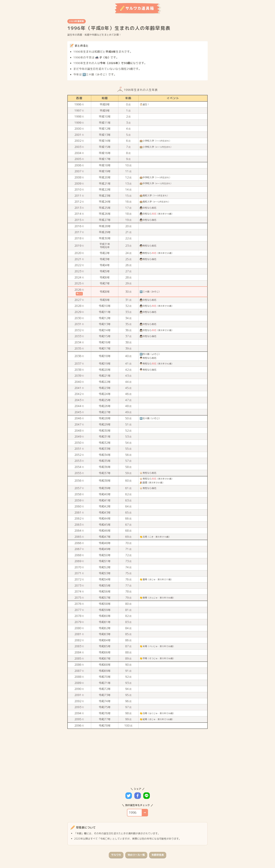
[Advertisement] (135, 757)
